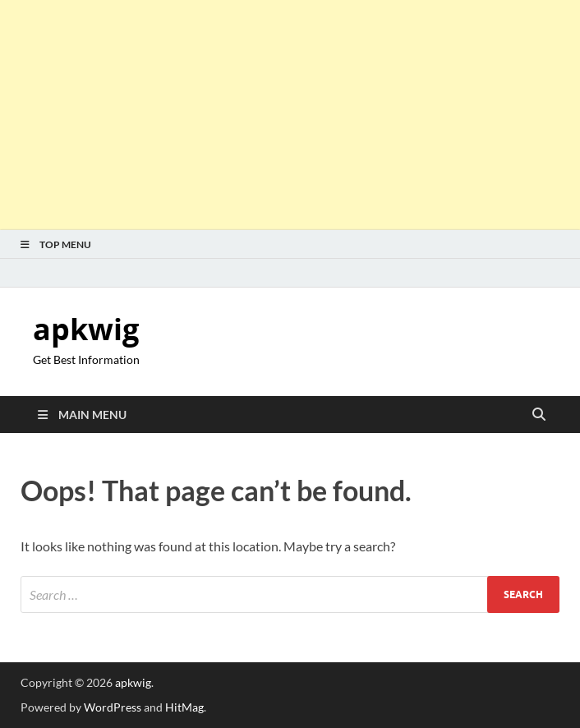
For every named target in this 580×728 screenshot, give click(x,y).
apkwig (86, 329)
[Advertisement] (290, 115)
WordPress (113, 707)
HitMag (184, 707)
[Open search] (539, 415)
